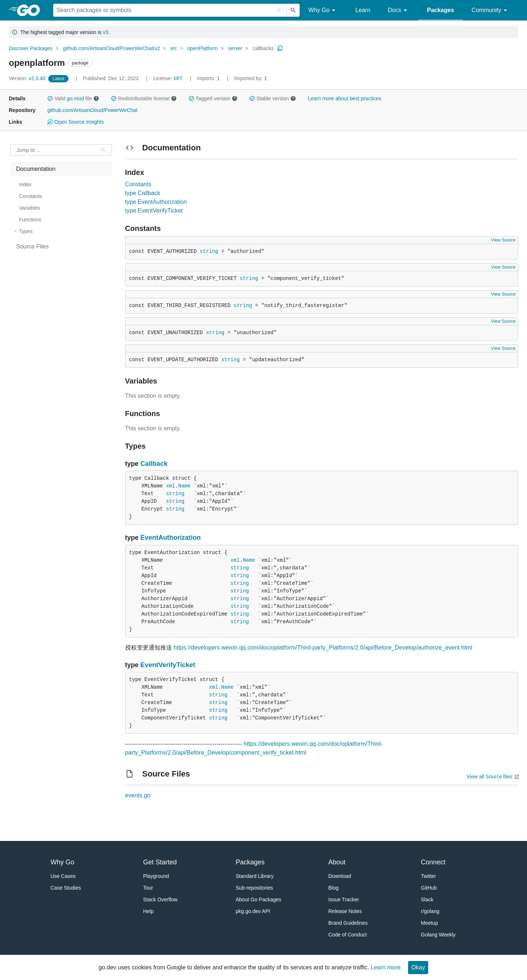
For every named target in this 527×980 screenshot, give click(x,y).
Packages (441, 10)
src (174, 48)
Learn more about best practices (345, 98)
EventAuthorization (171, 538)
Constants (138, 184)
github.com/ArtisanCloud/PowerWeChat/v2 (111, 48)
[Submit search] (293, 10)
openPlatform (203, 48)
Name (184, 486)
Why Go (323, 10)
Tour (148, 888)
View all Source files (489, 777)
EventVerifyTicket (168, 665)
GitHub (429, 888)
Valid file (73, 98)
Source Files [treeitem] (32, 246)
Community (491, 10)
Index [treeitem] (25, 184)
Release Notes (345, 911)
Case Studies (66, 888)
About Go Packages (259, 899)
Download (340, 876)
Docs (399, 10)
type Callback (143, 193)
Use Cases (63, 876)
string (209, 251)
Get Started (160, 862)
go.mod (76, 98)
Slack (427, 899)
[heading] (31, 10)
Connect (433, 862)
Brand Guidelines (348, 923)
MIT (178, 78)
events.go (138, 795)
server (235, 48)
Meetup (429, 923)
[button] (50, 98)
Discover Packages (31, 48)
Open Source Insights (75, 122)
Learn (363, 10)
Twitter (428, 876)
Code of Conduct (347, 935)
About (337, 862)
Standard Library (255, 876)
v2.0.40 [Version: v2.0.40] (28, 78)
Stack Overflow (160, 899)
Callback (154, 464)
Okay (418, 967)
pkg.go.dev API (253, 911)
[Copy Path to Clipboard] (280, 48)
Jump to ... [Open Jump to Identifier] (28, 150)
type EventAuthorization (156, 202)
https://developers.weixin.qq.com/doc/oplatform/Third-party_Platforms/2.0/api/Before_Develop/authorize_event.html (323, 648)
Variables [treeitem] (29, 208)
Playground (156, 876)
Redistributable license (144, 98)
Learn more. (386, 967)
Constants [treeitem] (31, 196)
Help (148, 911)
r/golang (430, 911)
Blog (333, 888)
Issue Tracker (344, 899)
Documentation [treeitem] (36, 169)
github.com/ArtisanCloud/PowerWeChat (92, 110)
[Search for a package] (170, 10)
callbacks (263, 48)
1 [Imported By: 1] (251, 78)
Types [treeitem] (26, 231)
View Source (503, 240)
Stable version (273, 98)
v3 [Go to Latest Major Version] (106, 32)
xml (170, 486)
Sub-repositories (254, 888)
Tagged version (213, 98)
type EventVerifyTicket (154, 211)
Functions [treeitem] (30, 220)
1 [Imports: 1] (209, 78)
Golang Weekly (438, 935)
